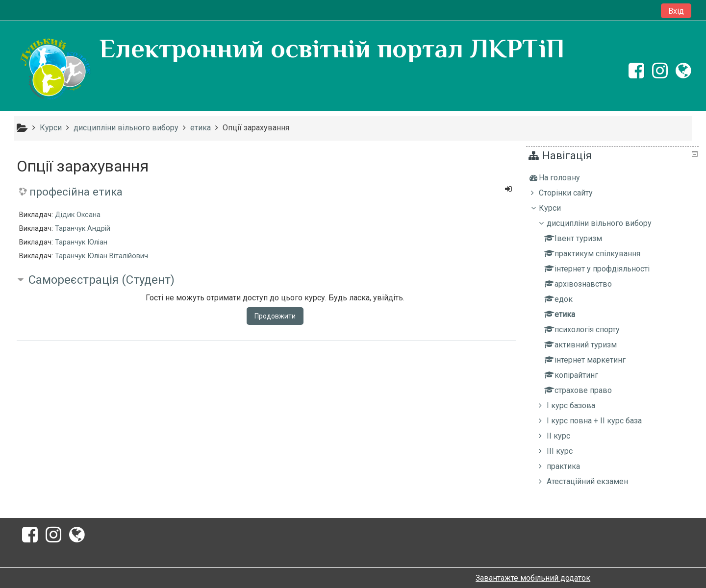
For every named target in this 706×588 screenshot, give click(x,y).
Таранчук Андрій (83, 229)
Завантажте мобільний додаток (533, 578)
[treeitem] (614, 178)
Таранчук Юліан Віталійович (101, 256)
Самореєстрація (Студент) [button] (101, 280)
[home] (55, 69)
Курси (557, 208)
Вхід (676, 11)
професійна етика (76, 192)
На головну (567, 178)
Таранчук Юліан (81, 242)
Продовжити (275, 316)
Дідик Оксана (78, 215)
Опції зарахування (256, 128)
